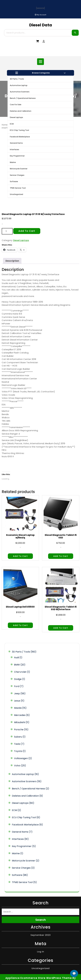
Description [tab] (12, 261)
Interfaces (14, 149)
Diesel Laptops (16, 117)
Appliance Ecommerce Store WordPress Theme (39, 978)
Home (5, 125)
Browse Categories (40, 73)
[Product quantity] (7, 231)
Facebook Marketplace (20, 137)
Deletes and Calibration (21, 111)
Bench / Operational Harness (23, 98)
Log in (41, 952)
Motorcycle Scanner (19, 169)
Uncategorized (16, 194)
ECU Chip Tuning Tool (19, 130)
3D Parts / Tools (17, 79)
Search (75, 33)
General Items (16, 143)
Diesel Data (41, 25)
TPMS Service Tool (18, 188)
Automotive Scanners (20, 92)
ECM (12, 124)
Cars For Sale (16, 105)
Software (14, 181)
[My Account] (40, 15)
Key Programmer (17, 156)
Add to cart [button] (20, 556)
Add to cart (27, 231)
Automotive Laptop (19, 85)
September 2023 (41, 935)
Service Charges (17, 175)
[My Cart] (38, 41)
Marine (13, 162)
